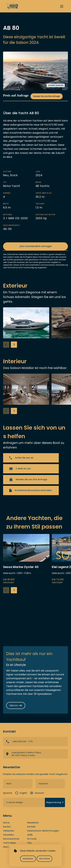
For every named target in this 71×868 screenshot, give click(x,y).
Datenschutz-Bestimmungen (43, 831)
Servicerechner (11, 839)
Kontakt (31, 827)
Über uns (8, 847)
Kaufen (7, 827)
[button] (14, 345)
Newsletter (33, 823)
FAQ (29, 843)
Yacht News (9, 843)
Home (6, 823)
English (23, 793)
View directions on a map (35, 754)
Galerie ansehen (56, 85)
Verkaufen (9, 831)
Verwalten (9, 835)
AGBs (30, 835)
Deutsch (39, 793)
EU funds (32, 839)
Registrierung (55, 802)
